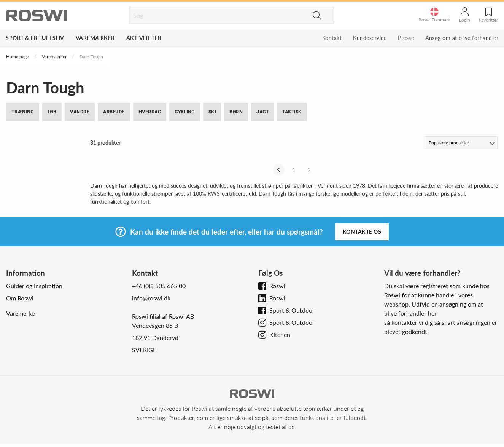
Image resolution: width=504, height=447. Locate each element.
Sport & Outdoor (292, 310)
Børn (236, 112)
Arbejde (114, 112)
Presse (406, 38)
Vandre (80, 112)
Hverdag (150, 112)
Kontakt (332, 38)
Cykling (185, 112)
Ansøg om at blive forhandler (462, 38)
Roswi (277, 286)
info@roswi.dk (151, 298)
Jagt (262, 112)
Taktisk (292, 112)
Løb (52, 112)
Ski (212, 112)
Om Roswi (20, 298)
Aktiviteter (144, 38)
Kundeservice (370, 38)
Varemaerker (54, 57)
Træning (23, 112)
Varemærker (95, 38)
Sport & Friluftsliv (35, 38)
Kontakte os (362, 232)
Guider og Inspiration (34, 286)
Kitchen (280, 334)
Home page (17, 57)
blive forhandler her (410, 313)
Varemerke (20, 313)
